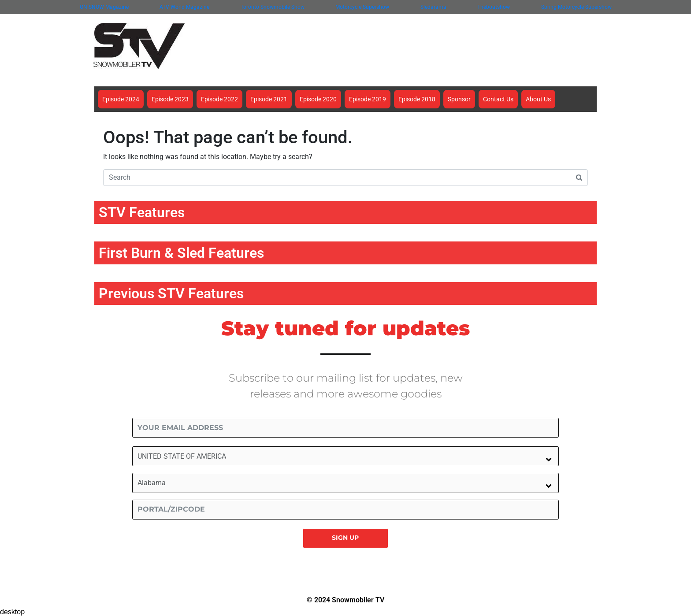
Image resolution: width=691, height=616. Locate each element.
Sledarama (433, 7)
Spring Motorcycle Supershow (576, 7)
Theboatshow (494, 7)
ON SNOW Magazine (104, 7)
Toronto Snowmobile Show (273, 7)
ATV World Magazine (184, 7)
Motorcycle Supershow (362, 7)
